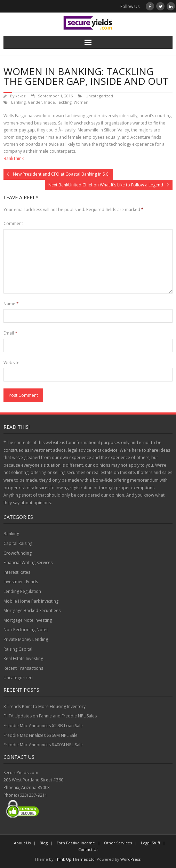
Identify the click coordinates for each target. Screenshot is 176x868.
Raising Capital (18, 649)
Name (11, 304)
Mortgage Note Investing (28, 620)
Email (10, 333)
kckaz (21, 96)
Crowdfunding (18, 553)
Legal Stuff (150, 843)
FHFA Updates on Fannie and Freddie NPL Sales (50, 716)
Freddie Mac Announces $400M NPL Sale (43, 745)
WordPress (130, 859)
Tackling (64, 102)
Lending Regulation (22, 591)
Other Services (118, 843)
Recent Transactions (23, 668)
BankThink (14, 158)
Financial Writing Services (28, 562)
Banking (18, 102)
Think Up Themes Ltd (75, 859)
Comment (13, 223)
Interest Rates (17, 572)
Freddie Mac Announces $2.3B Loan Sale (43, 726)
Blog (44, 843)
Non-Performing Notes (26, 630)
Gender (35, 102)
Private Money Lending (26, 639)
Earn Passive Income (76, 843)
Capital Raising (18, 543)
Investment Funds (21, 582)
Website (11, 363)
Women (81, 102)
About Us (22, 843)
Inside (50, 102)
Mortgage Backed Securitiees (32, 610)
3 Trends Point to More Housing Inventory (45, 706)
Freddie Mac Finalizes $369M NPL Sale (41, 735)
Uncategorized (99, 96)
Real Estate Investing (23, 658)
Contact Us (88, 849)
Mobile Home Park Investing (31, 601)
